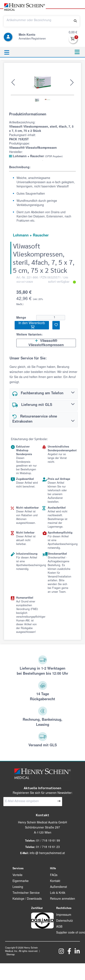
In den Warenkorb (32, 325)
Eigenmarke (21, 881)
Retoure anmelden (63, 899)
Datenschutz (65, 921)
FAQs (54, 875)
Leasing (18, 887)
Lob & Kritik (58, 893)
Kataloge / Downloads (27, 899)
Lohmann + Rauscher (36, 156)
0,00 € (73, 33)
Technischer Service (26, 893)
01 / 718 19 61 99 (48, 841)
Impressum (64, 915)
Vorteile (17, 875)
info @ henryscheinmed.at (47, 853)
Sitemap (10, 955)
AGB (59, 927)
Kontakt (55, 881)
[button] (13, 82)
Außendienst (59, 887)
